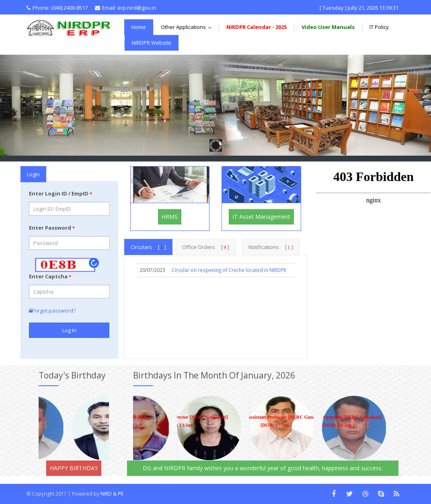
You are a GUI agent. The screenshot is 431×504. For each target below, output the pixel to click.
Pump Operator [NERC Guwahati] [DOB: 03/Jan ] (333, 421)
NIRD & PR (112, 494)
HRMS (170, 217)
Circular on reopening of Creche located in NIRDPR (229, 270)
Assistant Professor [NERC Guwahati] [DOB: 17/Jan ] (271, 421)
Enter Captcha (50, 276)
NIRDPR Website (152, 43)
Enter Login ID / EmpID (61, 193)
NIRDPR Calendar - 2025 (257, 27)
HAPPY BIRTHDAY (74, 468)
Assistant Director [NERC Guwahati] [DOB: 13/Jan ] (175, 421)
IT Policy (379, 27)
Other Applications (188, 27)
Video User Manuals (328, 27)
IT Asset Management (261, 217)
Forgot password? (52, 311)
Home (139, 27)
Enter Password (52, 228)
